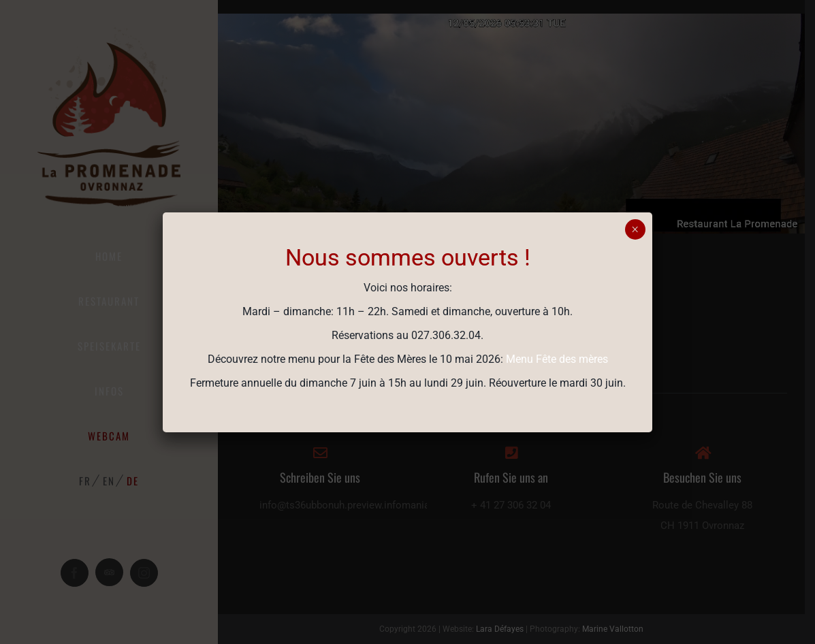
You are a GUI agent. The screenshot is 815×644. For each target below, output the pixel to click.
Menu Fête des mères (557, 359)
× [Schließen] (635, 229)
